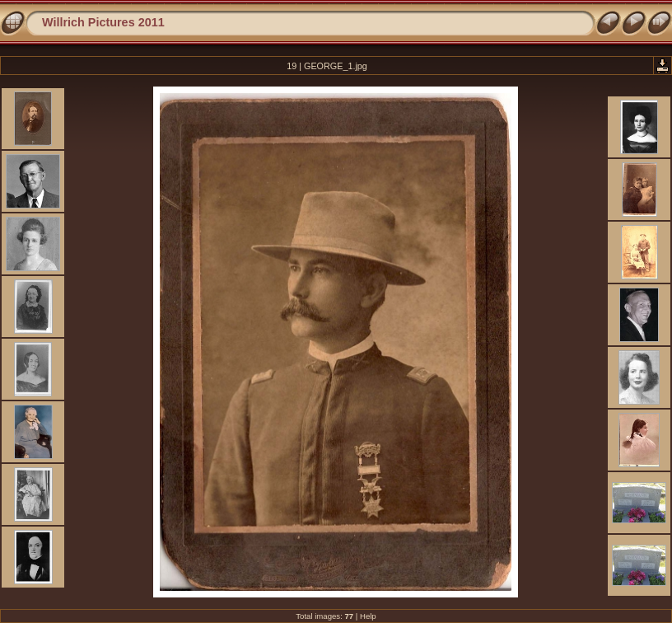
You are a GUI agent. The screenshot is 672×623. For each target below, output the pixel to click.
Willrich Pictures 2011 (103, 22)
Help (368, 616)
